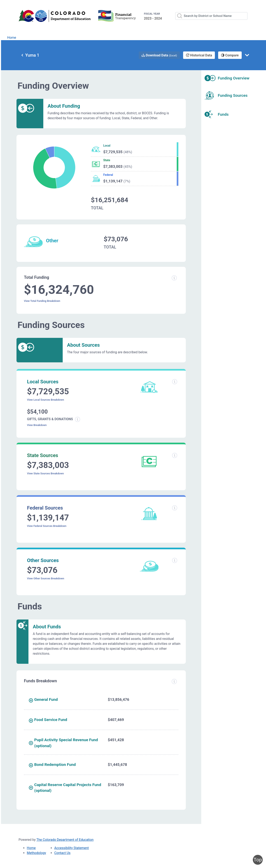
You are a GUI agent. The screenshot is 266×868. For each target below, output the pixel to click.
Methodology (36, 853)
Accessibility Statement (71, 848)
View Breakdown (37, 425)
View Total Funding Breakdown (42, 301)
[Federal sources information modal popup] (175, 508)
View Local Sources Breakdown (45, 400)
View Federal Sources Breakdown (47, 526)
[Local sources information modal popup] (175, 382)
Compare (230, 55)
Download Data (159, 55)
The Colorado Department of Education (65, 840)
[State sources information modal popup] (175, 455)
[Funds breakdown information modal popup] (174, 681)
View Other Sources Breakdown (46, 578)
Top (258, 860)
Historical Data (199, 55)
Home (12, 38)
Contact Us (62, 853)
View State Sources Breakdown (45, 473)
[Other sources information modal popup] (175, 560)
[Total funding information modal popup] (174, 278)
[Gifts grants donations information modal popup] (78, 419)
